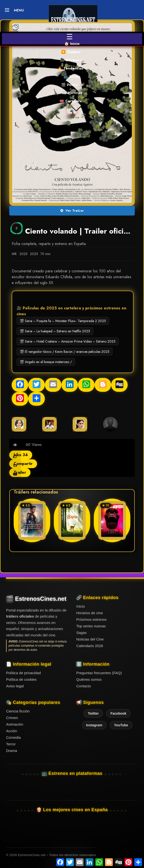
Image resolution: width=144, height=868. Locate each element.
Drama (12, 751)
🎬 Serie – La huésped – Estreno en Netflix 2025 (55, 331)
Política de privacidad (24, 673)
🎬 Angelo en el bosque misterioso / (46, 362)
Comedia (13, 737)
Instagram (94, 725)
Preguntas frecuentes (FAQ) (99, 673)
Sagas (82, 633)
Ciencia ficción (18, 711)
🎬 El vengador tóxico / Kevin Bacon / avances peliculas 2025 (65, 352)
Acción (12, 731)
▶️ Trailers (72, 52)
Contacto (84, 686)
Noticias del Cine (90, 639)
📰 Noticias (72, 93)
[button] (125, 522)
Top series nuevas (91, 626)
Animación (15, 724)
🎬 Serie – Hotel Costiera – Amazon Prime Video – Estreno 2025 (68, 341)
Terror (11, 744)
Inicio (81, 606)
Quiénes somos (89, 679)
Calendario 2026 (90, 646)
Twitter (93, 713)
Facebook (118, 713)
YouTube (121, 725)
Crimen (12, 718)
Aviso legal (15, 686)
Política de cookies (21, 679)
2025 (24, 254)
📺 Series (72, 76)
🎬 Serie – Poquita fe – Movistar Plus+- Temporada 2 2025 (63, 321)
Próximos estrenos (91, 619)
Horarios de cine (90, 613)
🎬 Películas (72, 85)
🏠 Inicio (72, 44)
